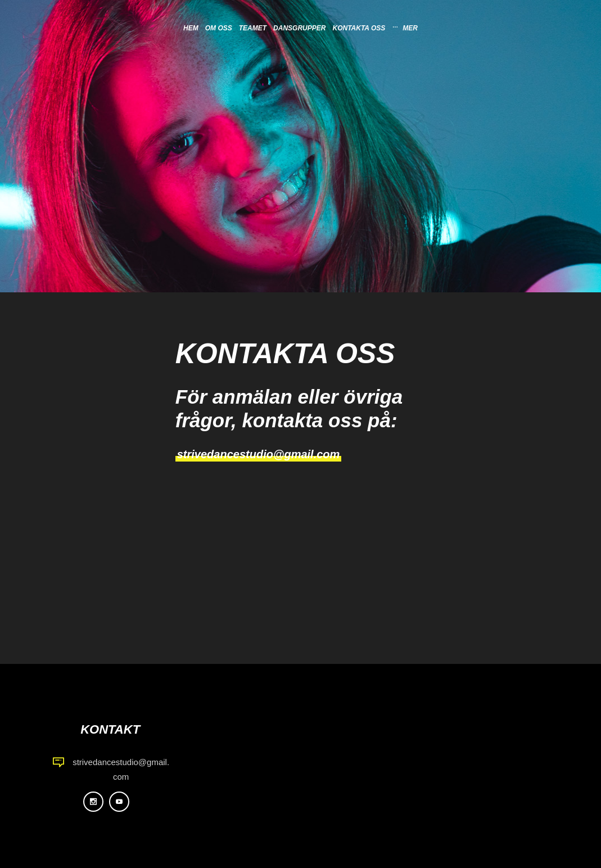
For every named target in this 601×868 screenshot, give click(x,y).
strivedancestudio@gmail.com (259, 454)
